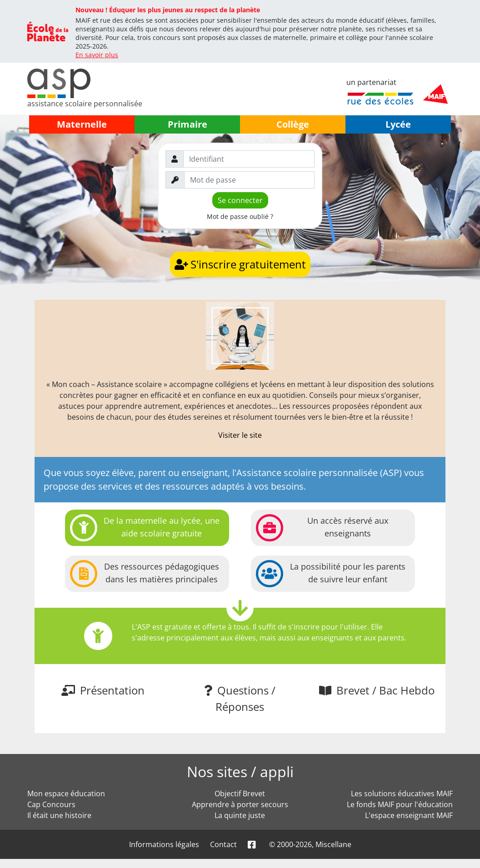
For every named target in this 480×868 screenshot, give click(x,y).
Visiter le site (240, 435)
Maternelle (82, 124)
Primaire (187, 124)
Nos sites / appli (240, 771)
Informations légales (164, 844)
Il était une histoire (59, 815)
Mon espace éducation (66, 794)
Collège (293, 124)
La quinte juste (240, 815)
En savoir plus (97, 55)
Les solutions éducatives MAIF (402, 794)
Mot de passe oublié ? (240, 216)
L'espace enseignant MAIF (409, 815)
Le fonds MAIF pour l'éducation (400, 804)
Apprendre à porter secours (240, 804)
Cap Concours (51, 804)
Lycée (398, 124)
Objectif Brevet (240, 794)
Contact (223, 844)
